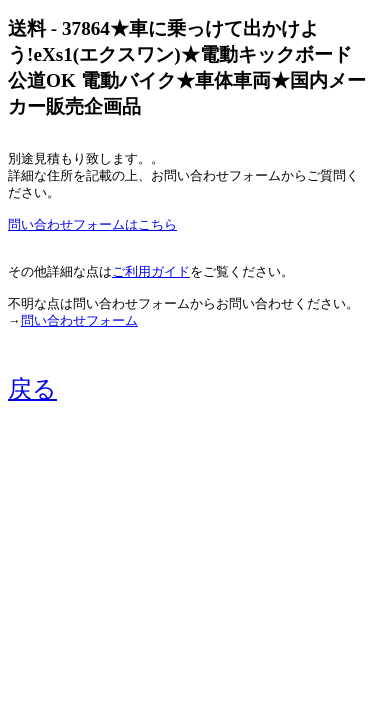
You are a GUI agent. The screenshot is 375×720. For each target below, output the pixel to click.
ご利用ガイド (151, 272)
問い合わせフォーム (79, 321)
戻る (32, 389)
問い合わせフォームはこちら (92, 225)
